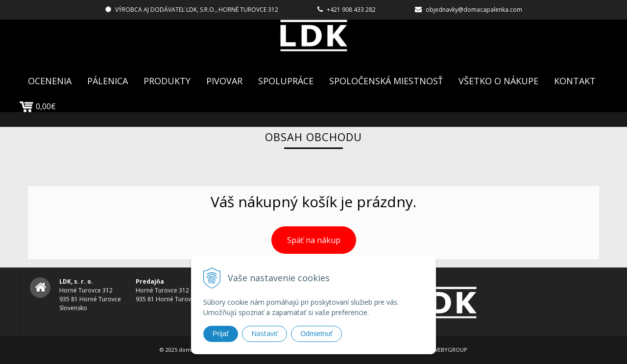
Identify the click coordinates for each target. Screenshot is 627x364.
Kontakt (575, 81)
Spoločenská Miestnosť (386, 81)
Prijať (221, 334)
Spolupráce (286, 81)
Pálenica (108, 81)
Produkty (167, 81)
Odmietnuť (316, 334)
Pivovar (224, 81)
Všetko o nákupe (498, 81)
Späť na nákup (314, 240)
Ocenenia (50, 81)
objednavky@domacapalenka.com (474, 10)
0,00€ (38, 106)
